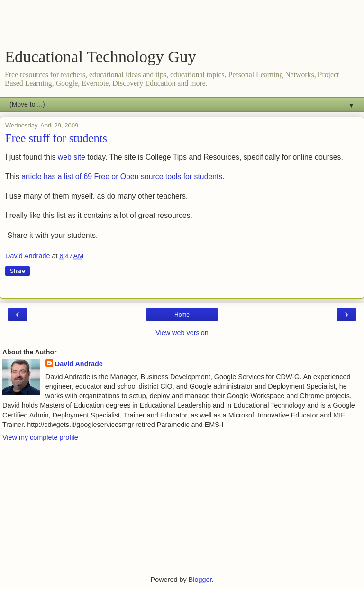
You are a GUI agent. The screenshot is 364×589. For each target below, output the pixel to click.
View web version (182, 333)
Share (18, 271)
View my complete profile (40, 437)
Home (182, 315)
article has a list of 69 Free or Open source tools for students (122, 177)
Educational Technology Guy (100, 56)
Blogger (200, 580)
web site (72, 157)
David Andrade (79, 364)
